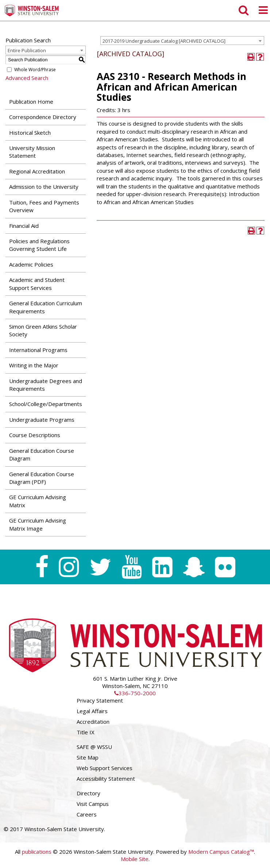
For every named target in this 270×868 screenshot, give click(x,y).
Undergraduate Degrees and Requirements (46, 385)
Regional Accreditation (37, 171)
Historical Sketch (30, 133)
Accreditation (93, 722)
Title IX (86, 732)
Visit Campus (93, 804)
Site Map (88, 757)
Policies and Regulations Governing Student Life (39, 245)
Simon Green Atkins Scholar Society (43, 330)
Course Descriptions (35, 435)
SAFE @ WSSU (94, 747)
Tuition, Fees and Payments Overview (44, 206)
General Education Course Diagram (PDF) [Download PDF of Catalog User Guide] (42, 478)
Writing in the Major (34, 365)
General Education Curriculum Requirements (46, 307)
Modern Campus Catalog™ (221, 852)
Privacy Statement (100, 700)
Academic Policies (31, 264)
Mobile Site (135, 859)
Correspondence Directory (43, 117)
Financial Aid (24, 226)
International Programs (38, 350)
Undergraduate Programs (42, 420)
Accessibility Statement (106, 779)
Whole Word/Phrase (35, 70)
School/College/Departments (46, 404)
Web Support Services (105, 768)
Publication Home (31, 102)
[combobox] (182, 41)
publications (37, 852)
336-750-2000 (135, 693)
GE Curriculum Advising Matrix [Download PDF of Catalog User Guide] (38, 501)
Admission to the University (44, 187)
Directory (88, 793)
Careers (87, 814)
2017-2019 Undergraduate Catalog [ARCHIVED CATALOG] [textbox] (164, 41)
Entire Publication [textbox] (27, 50)
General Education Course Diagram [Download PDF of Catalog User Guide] (42, 454)
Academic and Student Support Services (37, 284)
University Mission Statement (32, 152)
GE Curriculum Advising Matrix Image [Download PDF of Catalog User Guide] (38, 524)
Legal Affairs (92, 711)
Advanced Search (27, 78)
